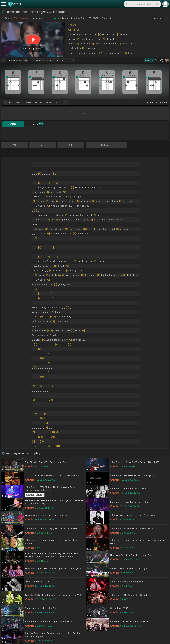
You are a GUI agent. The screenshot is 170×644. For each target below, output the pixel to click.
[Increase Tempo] (26, 60)
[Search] (157, 4)
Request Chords (35, 495)
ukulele (28, 102)
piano (18, 102)
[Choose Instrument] (65, 102)
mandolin (38, 102)
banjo (48, 102)
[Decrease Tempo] (4, 60)
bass (58, 102)
